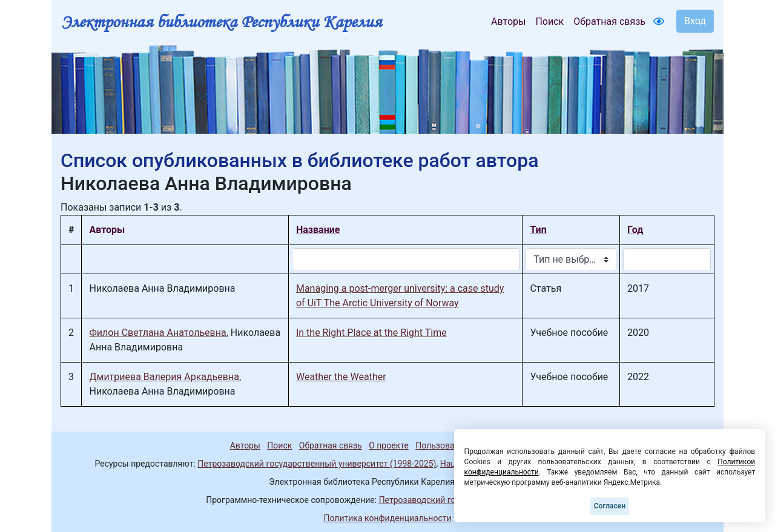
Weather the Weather (341, 377)
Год (635, 230)
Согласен (610, 506)
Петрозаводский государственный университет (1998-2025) (317, 464)
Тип (538, 230)
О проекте (389, 445)
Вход (695, 21)
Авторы (508, 21)
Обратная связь (609, 21)
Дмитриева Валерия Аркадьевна (164, 377)
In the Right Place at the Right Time (371, 333)
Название (318, 230)
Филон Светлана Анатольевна (157, 333)
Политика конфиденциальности (387, 518)
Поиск (549, 21)
